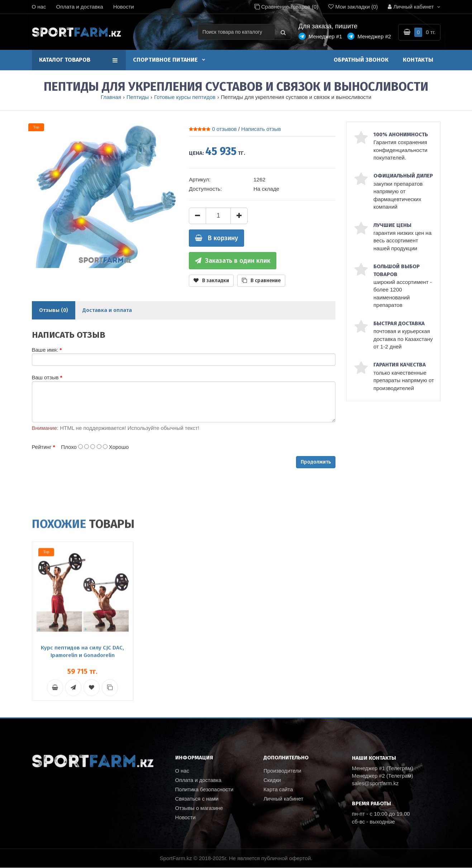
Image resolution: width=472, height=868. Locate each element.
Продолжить (316, 462)
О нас (39, 7)
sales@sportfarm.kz (376, 784)
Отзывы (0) (54, 310)
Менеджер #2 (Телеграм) (383, 776)
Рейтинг (42, 447)
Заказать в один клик (233, 261)
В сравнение (261, 281)
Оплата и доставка (79, 7)
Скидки (272, 781)
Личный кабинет (284, 800)
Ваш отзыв (45, 377)
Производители (283, 771)
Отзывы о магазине (199, 810)
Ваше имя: (45, 350)
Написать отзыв (261, 129)
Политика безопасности (205, 790)
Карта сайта (278, 790)
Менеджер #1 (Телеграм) (383, 769)
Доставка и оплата (107, 310)
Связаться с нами (197, 800)
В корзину (216, 238)
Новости (124, 7)
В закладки (211, 281)
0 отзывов (224, 129)
